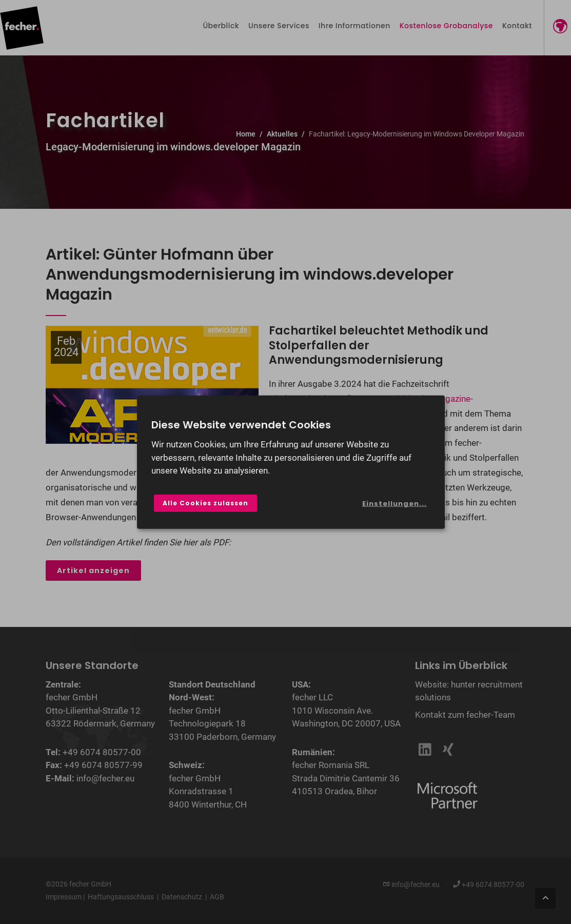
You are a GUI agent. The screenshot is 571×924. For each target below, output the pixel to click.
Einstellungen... (395, 504)
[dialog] (291, 462)
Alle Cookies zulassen (205, 503)
